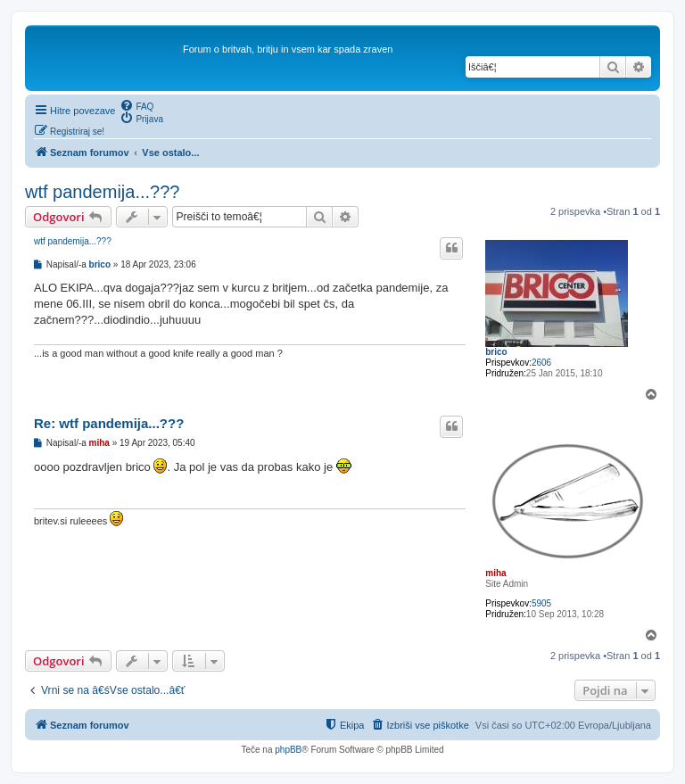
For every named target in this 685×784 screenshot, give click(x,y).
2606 (541, 363)
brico (496, 352)
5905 (541, 603)
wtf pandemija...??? (102, 192)
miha (495, 573)
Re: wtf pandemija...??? (109, 423)
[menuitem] (136, 105)
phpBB (288, 750)
